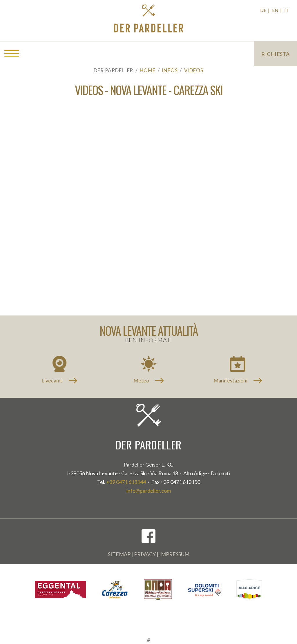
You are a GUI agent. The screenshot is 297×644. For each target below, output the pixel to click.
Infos (170, 70)
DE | (265, 10)
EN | (277, 10)
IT (287, 10)
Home (148, 70)
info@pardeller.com (149, 491)
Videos (194, 70)
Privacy (145, 554)
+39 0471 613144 (126, 482)
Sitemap (119, 554)
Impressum (174, 554)
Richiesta (276, 54)
